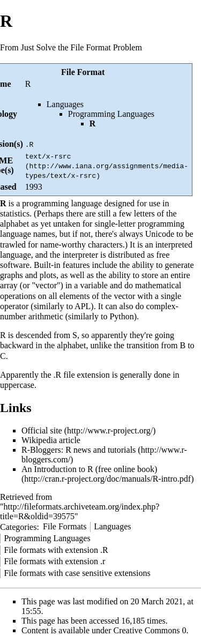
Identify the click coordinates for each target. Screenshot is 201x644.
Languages (65, 104)
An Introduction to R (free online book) (89, 469)
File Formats (65, 526)
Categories (18, 526)
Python (121, 316)
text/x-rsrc (48, 156)
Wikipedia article (51, 440)
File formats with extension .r (54, 561)
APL (83, 306)
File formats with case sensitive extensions (77, 573)
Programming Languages (111, 114)
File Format (83, 72)
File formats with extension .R (56, 550)
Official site (42, 430)
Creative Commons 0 (150, 630)
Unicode (160, 234)
